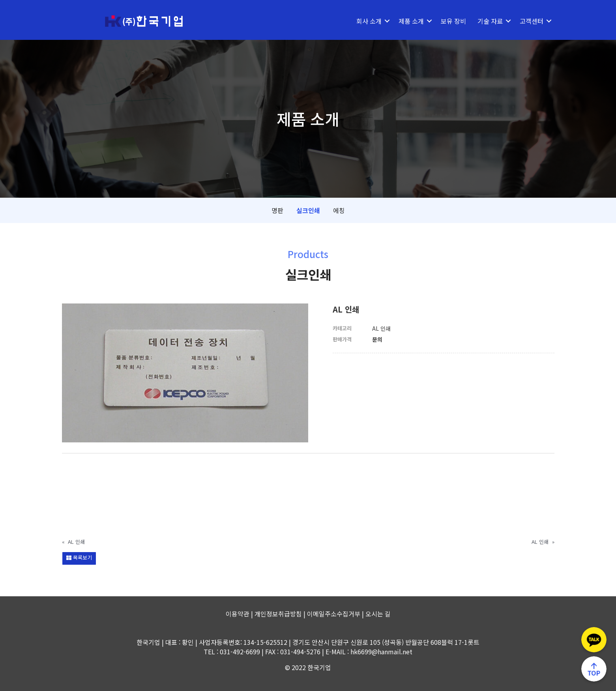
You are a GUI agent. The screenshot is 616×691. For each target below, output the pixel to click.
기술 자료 (490, 21)
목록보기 (79, 557)
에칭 (339, 210)
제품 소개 (411, 21)
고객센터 (532, 21)
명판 (277, 210)
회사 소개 (369, 21)
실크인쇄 (308, 210)
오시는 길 (378, 614)
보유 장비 (453, 21)
